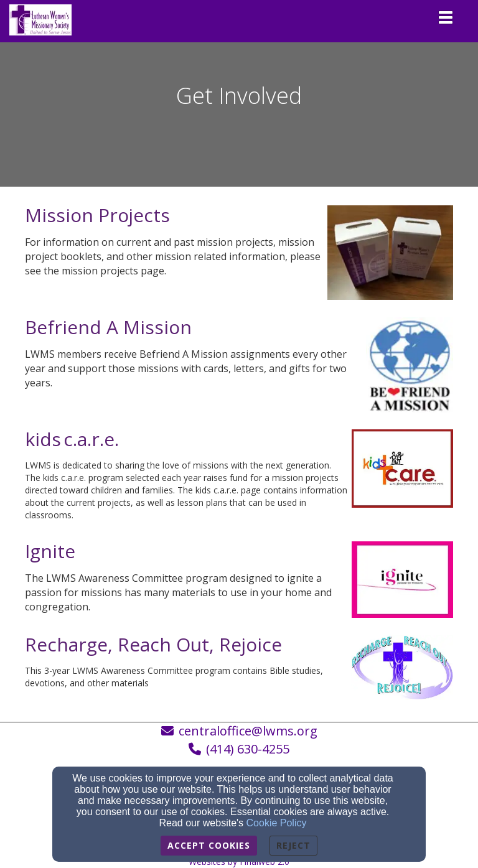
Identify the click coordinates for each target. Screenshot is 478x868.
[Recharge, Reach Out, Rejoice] (153, 648)
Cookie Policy (277, 823)
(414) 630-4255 (248, 749)
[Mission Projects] (97, 219)
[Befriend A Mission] (108, 331)
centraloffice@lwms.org (248, 731)
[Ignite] (50, 555)
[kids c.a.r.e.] (72, 443)
